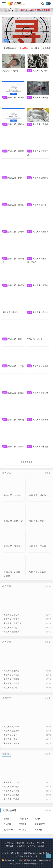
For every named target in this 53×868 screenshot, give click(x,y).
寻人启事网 (8, 828)
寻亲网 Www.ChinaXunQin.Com (37, 853)
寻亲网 (6, 817)
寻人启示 (7, 823)
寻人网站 (23, 828)
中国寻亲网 (24, 817)
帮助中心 (31, 843)
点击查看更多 (27, 461)
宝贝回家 (23, 823)
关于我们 (9, 843)
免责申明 (20, 843)
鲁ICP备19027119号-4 (13, 860)
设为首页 (21, 846)
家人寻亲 (35, 48)
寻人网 (37, 817)
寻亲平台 (38, 828)
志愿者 (41, 846)
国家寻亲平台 (40, 823)
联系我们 (41, 843)
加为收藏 (32, 846)
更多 (48, 809)
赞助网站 (10, 846)
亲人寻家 (46, 48)
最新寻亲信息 (10, 48)
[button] (41, 19)
